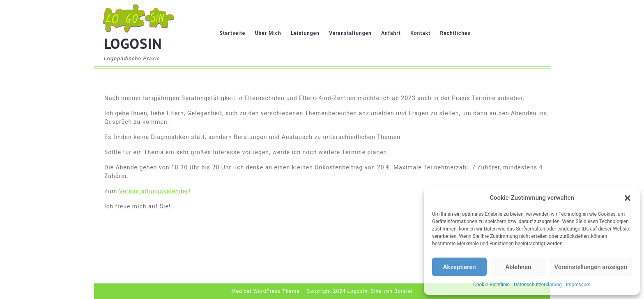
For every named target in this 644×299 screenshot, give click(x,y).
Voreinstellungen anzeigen (591, 267)
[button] (628, 198)
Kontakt (420, 33)
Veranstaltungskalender (154, 191)
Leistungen (305, 33)
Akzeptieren (460, 267)
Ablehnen (518, 267)
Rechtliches (455, 33)
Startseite (233, 33)
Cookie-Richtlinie (491, 285)
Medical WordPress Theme (265, 291)
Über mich (268, 33)
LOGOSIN (133, 43)
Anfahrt (391, 33)
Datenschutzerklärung (538, 285)
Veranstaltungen (350, 33)
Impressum (578, 285)
